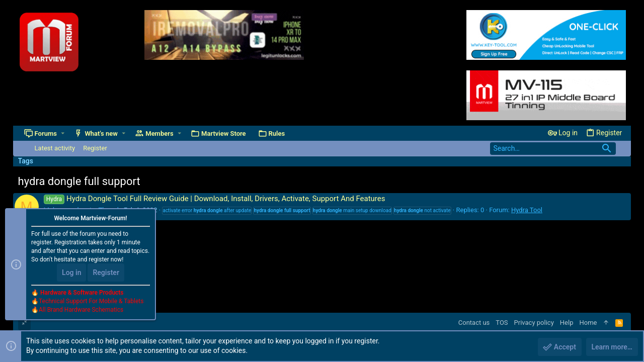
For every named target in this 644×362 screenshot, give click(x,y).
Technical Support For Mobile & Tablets (91, 301)
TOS (502, 323)
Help (567, 323)
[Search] (553, 149)
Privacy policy (534, 323)
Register (106, 273)
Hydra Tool (527, 210)
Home (588, 323)
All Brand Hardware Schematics (81, 310)
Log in (71, 273)
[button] (63, 133)
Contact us (474, 323)
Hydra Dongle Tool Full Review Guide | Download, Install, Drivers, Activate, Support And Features (215, 199)
